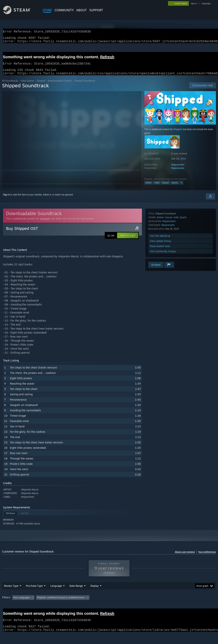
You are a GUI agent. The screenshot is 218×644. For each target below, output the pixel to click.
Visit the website (160, 240)
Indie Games (27, 85)
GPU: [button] (181, 608)
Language (56, 596)
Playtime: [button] (89, 608)
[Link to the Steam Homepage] (20, 13)
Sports (175, 187)
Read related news (160, 251)
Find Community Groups (163, 256)
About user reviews (185, 556)
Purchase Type (34, 596)
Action (149, 187)
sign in (194, 3)
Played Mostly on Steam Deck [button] (117, 608)
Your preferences (207, 556)
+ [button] (181, 187)
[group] (109, 608)
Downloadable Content (60, 85)
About (81, 10)
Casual (165, 187)
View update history (161, 246)
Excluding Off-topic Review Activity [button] (60, 608)
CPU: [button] (168, 608)
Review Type (11, 596)
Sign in (7, 199)
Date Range (76, 596)
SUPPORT (96, 10)
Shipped (41, 85)
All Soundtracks (10, 85)
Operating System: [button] (149, 608)
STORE (47, 10)
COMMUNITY (64, 10)
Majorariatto (178, 169)
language (206, 3)
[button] (128, 240)
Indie (157, 187)
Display (95, 596)
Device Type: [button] (198, 608)
